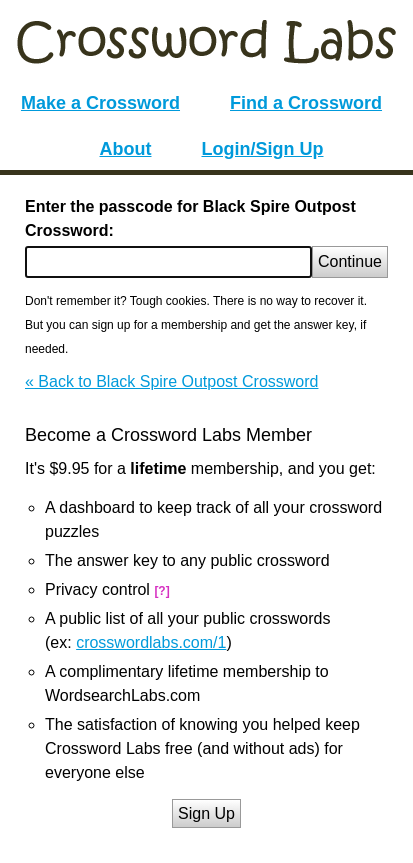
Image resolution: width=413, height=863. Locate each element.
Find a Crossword (306, 103)
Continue (350, 261)
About (126, 149)
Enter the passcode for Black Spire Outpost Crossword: (190, 218)
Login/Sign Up (263, 149)
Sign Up (206, 813)
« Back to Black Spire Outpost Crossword (171, 381)
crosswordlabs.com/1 (151, 642)
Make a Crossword (100, 103)
